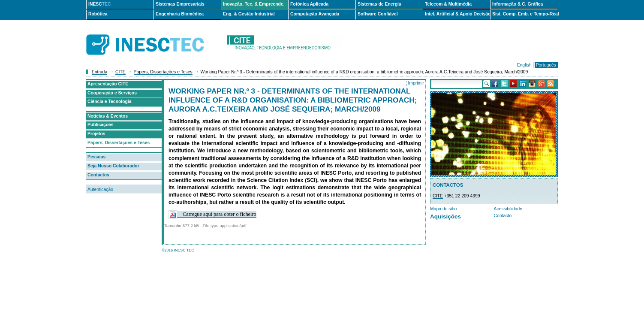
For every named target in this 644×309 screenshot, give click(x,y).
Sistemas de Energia (379, 4)
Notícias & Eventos (108, 116)
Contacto (503, 216)
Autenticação (100, 189)
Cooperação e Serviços (112, 93)
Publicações (101, 125)
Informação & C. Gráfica (518, 4)
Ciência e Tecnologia (110, 101)
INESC (100, 4)
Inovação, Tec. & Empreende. (254, 4)
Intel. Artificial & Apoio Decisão (457, 14)
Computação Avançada (315, 14)
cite (284, 45)
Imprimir (416, 83)
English (524, 65)
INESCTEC (155, 35)
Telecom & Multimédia (448, 4)
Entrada (99, 72)
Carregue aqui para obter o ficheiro (212, 214)
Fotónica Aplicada (309, 4)
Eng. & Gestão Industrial (249, 14)
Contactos (98, 175)
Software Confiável (378, 14)
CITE (120, 72)
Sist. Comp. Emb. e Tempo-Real (525, 14)
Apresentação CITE (108, 84)
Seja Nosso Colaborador (113, 166)
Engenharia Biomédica (180, 14)
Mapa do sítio (443, 209)
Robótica (98, 14)
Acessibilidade (508, 209)
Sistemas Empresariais (180, 4)
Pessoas (96, 157)
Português (546, 65)
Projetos (96, 134)
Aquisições (445, 217)
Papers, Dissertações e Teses (163, 72)
